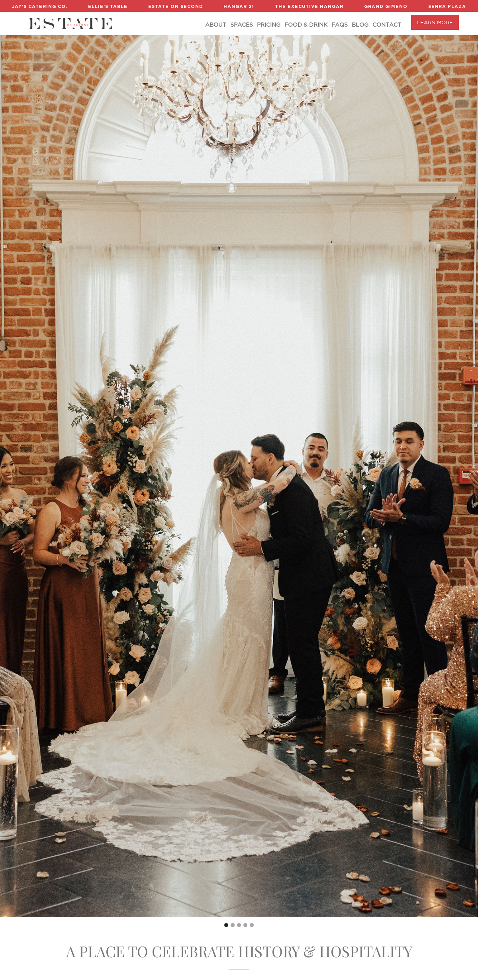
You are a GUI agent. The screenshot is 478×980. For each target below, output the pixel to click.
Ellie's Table (108, 6)
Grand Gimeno (386, 6)
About (216, 25)
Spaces (242, 25)
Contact (387, 25)
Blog (360, 25)
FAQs (340, 25)
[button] (226, 925)
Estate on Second (176, 6)
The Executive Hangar (309, 6)
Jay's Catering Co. (40, 6)
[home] (71, 23)
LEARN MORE (435, 22)
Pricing (269, 25)
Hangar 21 (239, 6)
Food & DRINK (306, 25)
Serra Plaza (447, 6)
